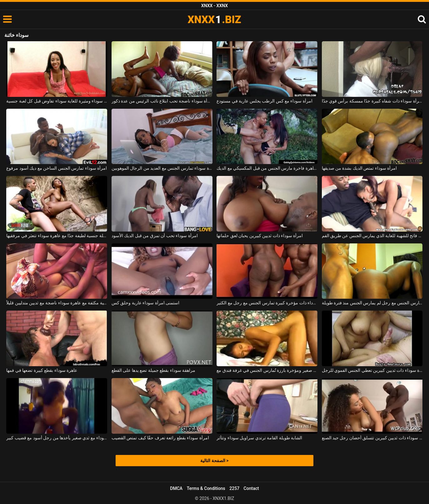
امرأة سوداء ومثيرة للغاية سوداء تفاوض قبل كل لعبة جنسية (57, 101)
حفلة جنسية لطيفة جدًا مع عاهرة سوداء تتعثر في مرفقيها (57, 236)
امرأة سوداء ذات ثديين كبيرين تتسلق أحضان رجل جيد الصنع (372, 438)
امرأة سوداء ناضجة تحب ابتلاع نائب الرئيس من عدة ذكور (162, 101)
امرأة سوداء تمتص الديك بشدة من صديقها (359, 168)
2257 (234, 488)
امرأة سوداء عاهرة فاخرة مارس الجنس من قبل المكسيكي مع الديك (267, 168)
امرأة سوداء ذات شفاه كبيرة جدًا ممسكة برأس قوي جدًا (372, 101)
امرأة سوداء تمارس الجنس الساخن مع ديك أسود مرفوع (57, 168)
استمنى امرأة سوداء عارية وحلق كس (145, 303)
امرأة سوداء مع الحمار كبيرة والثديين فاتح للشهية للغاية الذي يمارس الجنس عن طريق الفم (372, 236)
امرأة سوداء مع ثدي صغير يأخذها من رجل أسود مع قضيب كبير (57, 438)
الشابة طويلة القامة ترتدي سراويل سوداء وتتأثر (259, 438)
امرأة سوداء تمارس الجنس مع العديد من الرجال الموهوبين (162, 168)
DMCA (176, 488)
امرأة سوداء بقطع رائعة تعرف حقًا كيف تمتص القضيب (160, 438)
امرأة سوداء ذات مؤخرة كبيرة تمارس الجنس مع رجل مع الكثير (267, 303)
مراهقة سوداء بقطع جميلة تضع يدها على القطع (153, 370)
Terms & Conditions (206, 488)
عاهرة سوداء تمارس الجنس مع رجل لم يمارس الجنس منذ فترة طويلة (372, 303)
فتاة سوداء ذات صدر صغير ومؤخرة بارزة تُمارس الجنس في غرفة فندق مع (267, 370)
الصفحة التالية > (214, 461)
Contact (251, 488)
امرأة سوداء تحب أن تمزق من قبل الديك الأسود (155, 236)
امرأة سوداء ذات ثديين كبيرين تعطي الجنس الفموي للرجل (372, 370)
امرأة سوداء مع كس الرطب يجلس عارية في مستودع (264, 101)
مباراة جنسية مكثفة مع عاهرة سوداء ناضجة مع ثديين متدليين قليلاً (57, 303)
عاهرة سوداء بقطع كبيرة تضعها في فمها (42, 370)
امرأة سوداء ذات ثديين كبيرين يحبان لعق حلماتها (260, 236)
